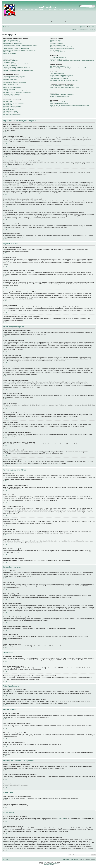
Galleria (84, 27)
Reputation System (48, 865)
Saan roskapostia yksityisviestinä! (59, 59)
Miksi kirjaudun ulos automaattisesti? (13, 44)
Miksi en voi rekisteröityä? (10, 53)
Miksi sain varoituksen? (9, 89)
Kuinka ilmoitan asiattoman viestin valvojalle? (15, 91)
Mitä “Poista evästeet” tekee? (11, 55)
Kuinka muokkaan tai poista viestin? (12, 78)
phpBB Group (62, 818)
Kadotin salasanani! (8, 47)
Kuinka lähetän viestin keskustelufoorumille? (15, 76)
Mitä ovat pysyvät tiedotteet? (11, 111)
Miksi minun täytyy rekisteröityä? (12, 42)
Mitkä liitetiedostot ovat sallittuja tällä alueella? (62, 95)
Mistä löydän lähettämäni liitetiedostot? (60, 96)
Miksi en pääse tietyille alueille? (11, 84)
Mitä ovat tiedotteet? (8, 110)
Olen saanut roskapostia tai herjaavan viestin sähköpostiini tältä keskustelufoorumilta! (72, 61)
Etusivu (7, 27)
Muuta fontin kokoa (93, 26)
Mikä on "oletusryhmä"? (56, 50)
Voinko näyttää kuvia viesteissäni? (12, 106)
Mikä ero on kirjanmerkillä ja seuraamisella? (61, 86)
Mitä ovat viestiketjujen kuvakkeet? (12, 115)
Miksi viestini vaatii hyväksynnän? (12, 94)
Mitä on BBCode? (8, 101)
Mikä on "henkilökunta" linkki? (58, 52)
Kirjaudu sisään (91, 30)
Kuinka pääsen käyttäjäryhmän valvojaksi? (61, 47)
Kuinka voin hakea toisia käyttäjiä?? (59, 78)
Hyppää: (65, 855)
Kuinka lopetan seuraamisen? (58, 89)
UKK (75, 30)
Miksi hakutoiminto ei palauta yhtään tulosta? (62, 75)
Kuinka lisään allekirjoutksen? (11, 79)
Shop (90, 27)
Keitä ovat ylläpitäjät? (55, 40)
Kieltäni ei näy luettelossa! (10, 66)
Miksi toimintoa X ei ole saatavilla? (59, 103)
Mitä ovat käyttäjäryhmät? (57, 44)
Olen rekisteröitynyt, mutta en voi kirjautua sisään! (16, 48)
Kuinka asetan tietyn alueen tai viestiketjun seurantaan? (64, 87)
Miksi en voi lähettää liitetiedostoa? (12, 88)
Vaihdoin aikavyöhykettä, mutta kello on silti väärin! (16, 64)
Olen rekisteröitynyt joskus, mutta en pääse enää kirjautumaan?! (20, 50)
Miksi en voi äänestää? (9, 86)
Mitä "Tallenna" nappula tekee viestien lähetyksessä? (17, 93)
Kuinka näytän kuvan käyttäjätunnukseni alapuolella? (17, 67)
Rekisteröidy (81, 30)
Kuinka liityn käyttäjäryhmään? (58, 45)
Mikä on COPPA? (8, 52)
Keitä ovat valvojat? (55, 42)
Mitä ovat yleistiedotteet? (10, 108)
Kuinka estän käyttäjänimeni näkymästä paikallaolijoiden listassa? (20, 45)
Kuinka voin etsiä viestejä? (57, 74)
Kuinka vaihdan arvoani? (10, 69)
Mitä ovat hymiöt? (8, 105)
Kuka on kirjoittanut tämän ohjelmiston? (60, 102)
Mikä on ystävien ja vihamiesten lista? (60, 66)
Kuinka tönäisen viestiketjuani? (11, 96)
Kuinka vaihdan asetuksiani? (11, 61)
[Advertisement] (87, 15)
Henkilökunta (66, 859)
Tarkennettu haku (90, 8)
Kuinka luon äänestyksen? (10, 81)
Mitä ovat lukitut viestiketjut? (10, 113)
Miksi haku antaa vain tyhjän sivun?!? (60, 77)
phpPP (45, 862)
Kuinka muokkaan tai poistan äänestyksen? (14, 83)
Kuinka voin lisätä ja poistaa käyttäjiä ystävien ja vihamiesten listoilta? (68, 68)
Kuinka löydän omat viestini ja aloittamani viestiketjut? (64, 80)
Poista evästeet (74, 859)
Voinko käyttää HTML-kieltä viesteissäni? (14, 103)
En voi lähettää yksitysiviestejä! (58, 57)
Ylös (6, 132)
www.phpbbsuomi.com (54, 863)
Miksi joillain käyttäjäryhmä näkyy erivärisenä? (62, 48)
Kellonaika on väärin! (9, 62)
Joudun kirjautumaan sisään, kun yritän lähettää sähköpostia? (19, 70)
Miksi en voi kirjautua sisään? (11, 40)
